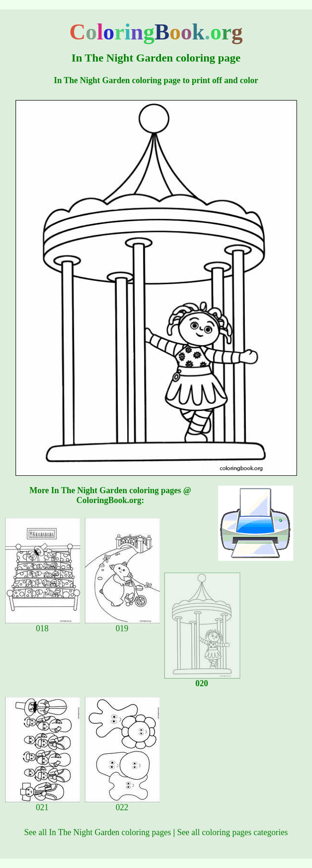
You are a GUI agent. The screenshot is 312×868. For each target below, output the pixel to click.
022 (122, 804)
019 (122, 625)
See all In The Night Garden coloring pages (98, 832)
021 (43, 804)
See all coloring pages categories (233, 832)
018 (43, 625)
